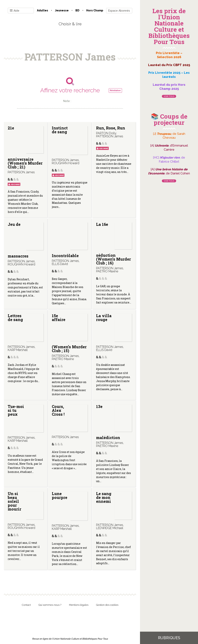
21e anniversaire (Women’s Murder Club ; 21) (25, 147)
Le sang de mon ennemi (104, 497)
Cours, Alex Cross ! (58, 410)
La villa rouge (104, 318)
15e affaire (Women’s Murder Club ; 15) (69, 333)
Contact (26, 605)
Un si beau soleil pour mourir (15, 501)
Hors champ (95, 10)
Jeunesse (62, 10)
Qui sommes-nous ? (50, 605)
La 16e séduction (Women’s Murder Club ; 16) (114, 244)
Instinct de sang (60, 130)
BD (77, 10)
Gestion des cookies (107, 605)
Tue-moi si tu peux (16, 410)
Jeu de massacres (18, 240)
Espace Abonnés (119, 11)
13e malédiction (108, 422)
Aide (15, 11)
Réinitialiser (115, 90)
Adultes (43, 10)
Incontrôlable (65, 256)
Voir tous (169, 96)
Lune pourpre (60, 495)
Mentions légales (79, 605)
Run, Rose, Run (111, 128)
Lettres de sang (15, 318)
